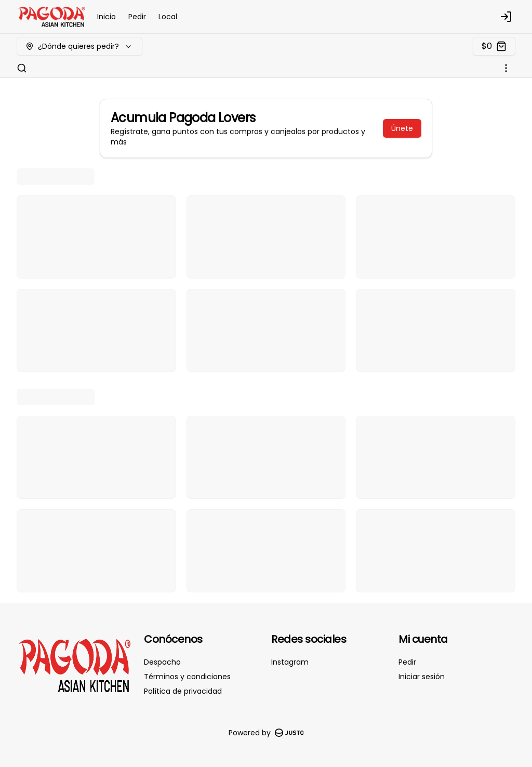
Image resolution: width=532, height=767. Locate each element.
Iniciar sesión (422, 677)
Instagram (290, 662)
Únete (402, 128)
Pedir (137, 17)
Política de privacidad (183, 691)
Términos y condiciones (187, 677)
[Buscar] (22, 68)
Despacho (162, 662)
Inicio (107, 17)
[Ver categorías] (506, 68)
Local (168, 17)
